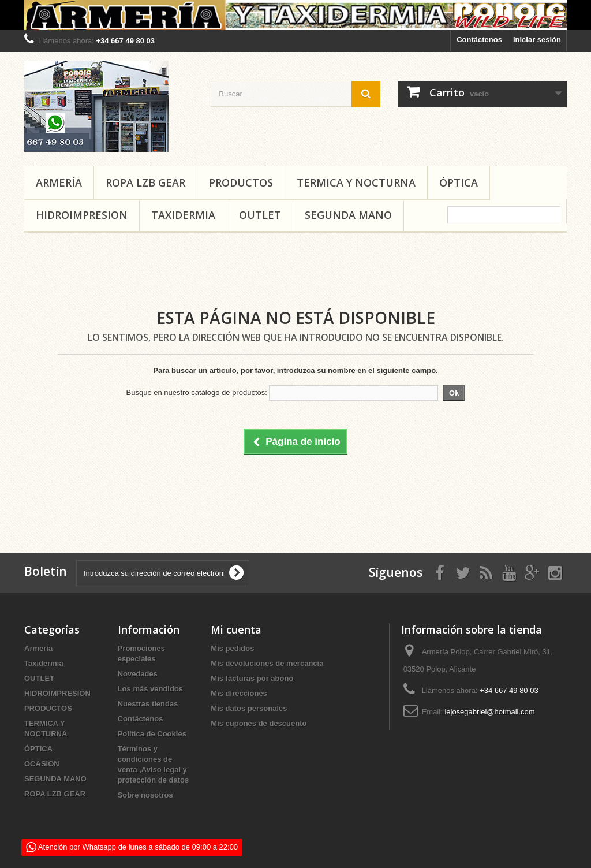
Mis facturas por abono (252, 678)
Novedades (138, 674)
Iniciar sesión (537, 40)
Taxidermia (183, 215)
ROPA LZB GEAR (145, 182)
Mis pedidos (232, 648)
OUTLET (260, 215)
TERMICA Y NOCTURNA (356, 182)
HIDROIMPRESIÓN (57, 693)
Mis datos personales (249, 708)
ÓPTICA (459, 182)
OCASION (42, 764)
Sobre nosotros (145, 795)
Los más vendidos (150, 689)
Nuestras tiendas (148, 704)
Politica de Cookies (152, 734)
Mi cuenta (236, 629)
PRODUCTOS (241, 182)
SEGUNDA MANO (348, 215)
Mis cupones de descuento (259, 723)
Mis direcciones (239, 693)
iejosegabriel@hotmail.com (489, 712)
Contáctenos (479, 40)
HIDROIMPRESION (82, 215)
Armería (59, 182)
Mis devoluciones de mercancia (267, 663)
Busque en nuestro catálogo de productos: (197, 392)
